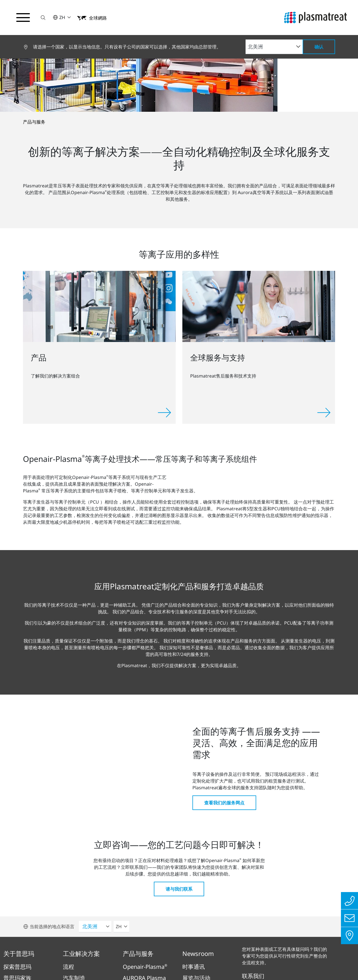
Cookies (247, 947)
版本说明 (112, 947)
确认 (319, 47)
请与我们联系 (179, 748)
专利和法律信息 (211, 947)
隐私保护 (141, 947)
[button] (44, 18)
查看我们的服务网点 (224, 662)
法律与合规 (172, 947)
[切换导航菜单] (23, 18)
